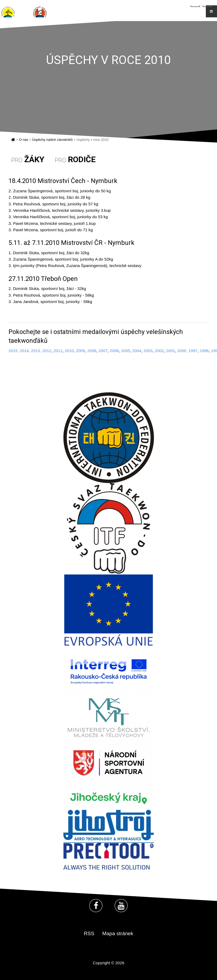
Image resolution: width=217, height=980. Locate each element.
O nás (24, 140)
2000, (182, 351)
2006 (114, 351)
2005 (125, 351)
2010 (69, 351)
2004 (137, 351)
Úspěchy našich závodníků (52, 140)
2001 (170, 351)
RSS (89, 933)
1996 (204, 351)
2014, (25, 351)
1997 (193, 351)
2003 (148, 351)
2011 (58, 351)
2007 (103, 351)
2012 (46, 351)
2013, (36, 351)
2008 (92, 351)
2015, (14, 351)
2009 (80, 351)
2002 (159, 351)
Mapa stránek (118, 933)
